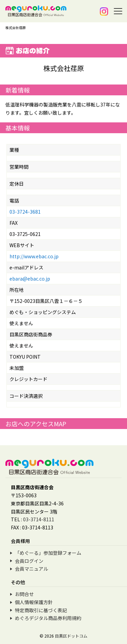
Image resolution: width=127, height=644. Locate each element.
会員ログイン (29, 561)
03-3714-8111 (39, 519)
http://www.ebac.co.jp (34, 256)
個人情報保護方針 (34, 602)
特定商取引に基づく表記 (41, 610)
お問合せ (24, 594)
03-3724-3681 (25, 212)
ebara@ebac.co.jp (30, 279)
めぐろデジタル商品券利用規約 (48, 618)
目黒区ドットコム (71, 636)
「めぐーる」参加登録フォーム (48, 553)
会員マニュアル (31, 569)
